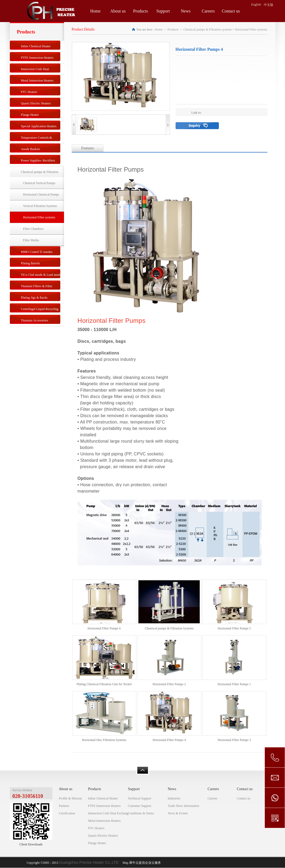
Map (125, 863)
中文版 (269, 5)
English (256, 5)
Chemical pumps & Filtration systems (207, 29)
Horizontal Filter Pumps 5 (234, 628)
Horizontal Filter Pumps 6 (104, 628)
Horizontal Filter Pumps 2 (169, 684)
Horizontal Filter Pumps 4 (169, 740)
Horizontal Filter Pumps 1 (234, 684)
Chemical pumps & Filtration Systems (169, 628)
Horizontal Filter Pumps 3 (234, 740)
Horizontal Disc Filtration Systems (104, 740)
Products (173, 29)
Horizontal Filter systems (251, 29)
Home (95, 11)
